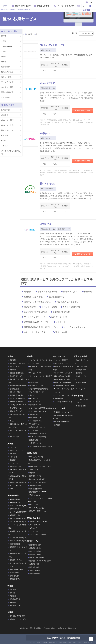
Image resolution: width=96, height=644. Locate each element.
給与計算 (13, 593)
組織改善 (13, 460)
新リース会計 (61, 332)
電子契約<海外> (35, 574)
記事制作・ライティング (62, 412)
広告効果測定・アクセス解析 (64, 386)
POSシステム (34, 505)
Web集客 (5, 115)
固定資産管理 (30, 307)
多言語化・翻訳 (81, 406)
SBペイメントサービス (54, 45)
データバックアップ (36, 531)
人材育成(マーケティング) (63, 402)
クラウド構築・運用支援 (38, 434)
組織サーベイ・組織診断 (18, 482)
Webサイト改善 (7, 125)
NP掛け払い (47, 224)
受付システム (34, 383)
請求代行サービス (64, 229)
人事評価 (13, 454)
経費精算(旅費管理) (61, 312)
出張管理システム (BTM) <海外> (40, 561)
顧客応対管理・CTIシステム (39, 427)
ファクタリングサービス (35, 317)
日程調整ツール (35, 414)
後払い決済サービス (48, 50)
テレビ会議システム (36, 421)
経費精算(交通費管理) (34, 297)
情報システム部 (7, 72)
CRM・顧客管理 (81, 366)
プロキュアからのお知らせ (11, 152)
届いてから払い (50, 183)
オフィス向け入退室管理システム (41, 408)
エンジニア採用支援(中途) (18, 541)
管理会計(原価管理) (71, 307)
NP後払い (46, 133)
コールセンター (81, 389)
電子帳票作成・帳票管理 (68, 302)
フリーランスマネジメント (75, 327)
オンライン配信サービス (62, 422)
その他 (4, 140)
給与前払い (13, 602)
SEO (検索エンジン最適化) (63, 376)
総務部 (4, 62)
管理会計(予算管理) (36, 489)
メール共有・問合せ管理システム (41, 446)
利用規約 (38, 628)
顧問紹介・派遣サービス (38, 511)
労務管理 (13, 596)
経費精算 (28, 292)
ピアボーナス (14, 463)
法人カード (61, 322)
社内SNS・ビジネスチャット (39, 522)
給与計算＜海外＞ (35, 555)
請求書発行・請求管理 (47, 292)
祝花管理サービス (35, 405)
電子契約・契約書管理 (17, 616)
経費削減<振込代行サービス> (37, 322)
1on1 (11, 489)
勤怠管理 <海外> (35, 567)
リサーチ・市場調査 (61, 360)
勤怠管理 (13, 590)
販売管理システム (35, 476)
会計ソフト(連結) (49, 307)
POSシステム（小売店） (38, 508)
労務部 (4, 51)
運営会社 (31, 628)
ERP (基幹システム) (36, 457)
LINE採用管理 (14, 573)
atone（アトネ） (50, 83)
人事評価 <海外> (35, 564)
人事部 (4, 41)
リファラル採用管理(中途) (18, 538)
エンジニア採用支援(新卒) (18, 506)
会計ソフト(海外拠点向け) (36, 312)
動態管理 (32, 473)
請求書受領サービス (58, 297)
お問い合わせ (64, 628)
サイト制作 (5, 97)
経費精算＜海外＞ (35, 548)
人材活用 (5, 146)
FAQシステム (34, 398)
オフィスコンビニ (35, 402)
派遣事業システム (35, 486)
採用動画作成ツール (16, 570)
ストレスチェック (16, 486)
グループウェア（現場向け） (39, 534)
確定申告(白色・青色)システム (37, 302)
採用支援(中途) (15, 515)
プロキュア (4, 10)
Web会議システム (35, 373)
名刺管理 (79, 373)
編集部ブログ (22, 628)
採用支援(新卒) (15, 502)
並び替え (75, 33)
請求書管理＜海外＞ (36, 545)
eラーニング (14, 447)
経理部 (4, 36)
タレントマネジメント (17, 450)
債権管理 (88, 292)
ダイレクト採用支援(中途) (18, 522)
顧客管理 (5, 135)
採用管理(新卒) (15, 499)
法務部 (4, 56)
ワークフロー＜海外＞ (37, 558)
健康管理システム (16, 466)
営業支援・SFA (81, 370)
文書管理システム (35, 443)
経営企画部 (5, 67)
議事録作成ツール (35, 440)
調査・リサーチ (7, 130)
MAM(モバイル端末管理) (38, 437)
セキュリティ (34, 528)
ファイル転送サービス (37, 392)
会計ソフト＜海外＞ (36, 551)
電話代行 (32, 395)
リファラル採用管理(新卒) (18, 512)
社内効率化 (5, 110)
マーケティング (7, 82)
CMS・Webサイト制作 (62, 379)
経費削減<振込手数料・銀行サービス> (41, 327)
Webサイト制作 (7, 120)
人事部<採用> (6, 46)
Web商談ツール (35, 424)
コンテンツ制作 (7, 87)
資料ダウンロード (84, 110)
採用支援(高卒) (15, 579)
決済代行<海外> (35, 570)
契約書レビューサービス (18, 619)
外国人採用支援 (15, 544)
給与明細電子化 (15, 599)
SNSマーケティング (61, 363)
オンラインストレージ (37, 386)
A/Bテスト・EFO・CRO (62, 383)
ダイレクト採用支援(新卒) (18, 518)
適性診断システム (16, 560)
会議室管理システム (36, 418)
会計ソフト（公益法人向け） (37, 332)
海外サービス (6, 77)
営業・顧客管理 (7, 92)
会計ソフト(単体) (71, 292)
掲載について (74, 628)
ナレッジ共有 (34, 430)
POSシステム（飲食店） (38, 479)
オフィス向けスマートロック (39, 411)
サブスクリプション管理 (38, 482)
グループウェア (35, 525)
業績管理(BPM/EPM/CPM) (38, 492)
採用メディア (14, 576)
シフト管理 (13, 457)
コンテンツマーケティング (63, 373)
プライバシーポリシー (50, 628)
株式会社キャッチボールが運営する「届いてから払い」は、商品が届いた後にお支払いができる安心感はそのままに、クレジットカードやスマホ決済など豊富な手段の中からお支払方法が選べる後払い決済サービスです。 (66, 196)
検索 (79, 6)
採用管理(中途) (15, 509)
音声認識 (57, 425)
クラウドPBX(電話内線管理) (39, 389)
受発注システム (35, 495)
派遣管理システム (16, 606)
